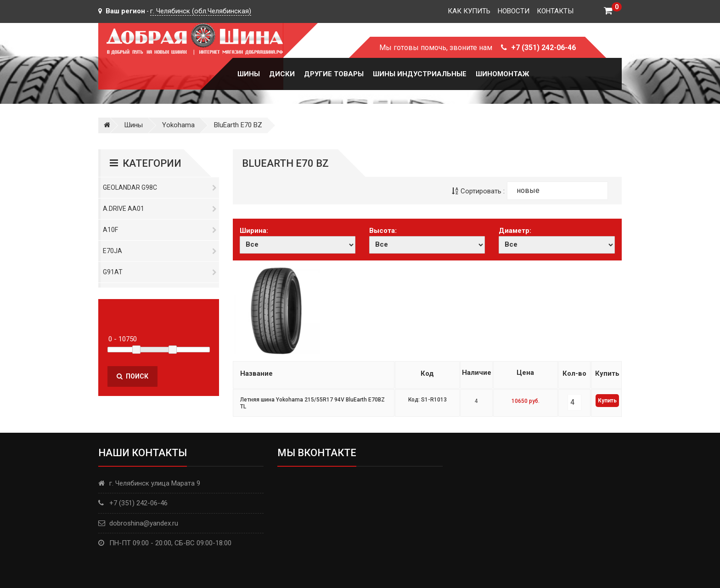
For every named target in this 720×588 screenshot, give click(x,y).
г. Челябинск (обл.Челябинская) (201, 11)
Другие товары (334, 74)
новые (528, 190)
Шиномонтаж (502, 74)
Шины (249, 74)
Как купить (469, 11)
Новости (514, 11)
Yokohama (178, 125)
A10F (160, 230)
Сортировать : (478, 191)
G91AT (160, 272)
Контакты (555, 11)
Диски (282, 74)
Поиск (132, 376)
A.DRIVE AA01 (160, 209)
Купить (607, 401)
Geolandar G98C (160, 187)
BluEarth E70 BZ (238, 125)
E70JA (160, 251)
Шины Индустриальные (420, 74)
